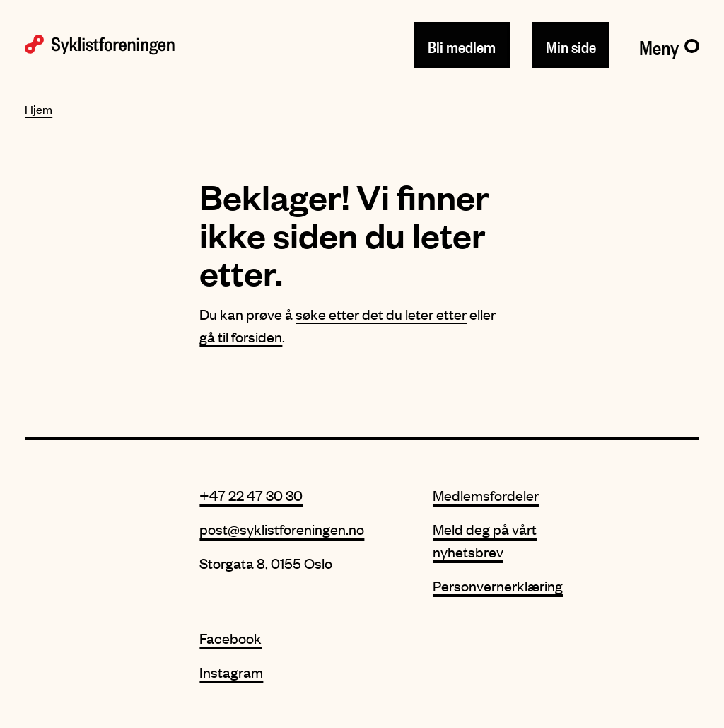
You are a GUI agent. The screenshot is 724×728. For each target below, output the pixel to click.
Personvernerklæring (498, 585)
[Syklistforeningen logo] (100, 45)
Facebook (230, 638)
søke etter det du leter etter (381, 314)
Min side (571, 45)
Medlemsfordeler (486, 495)
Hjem (39, 109)
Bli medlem (462, 45)
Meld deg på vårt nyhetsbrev (485, 540)
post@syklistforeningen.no (282, 529)
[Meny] (669, 45)
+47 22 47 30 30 (251, 495)
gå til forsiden (241, 336)
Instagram (231, 672)
